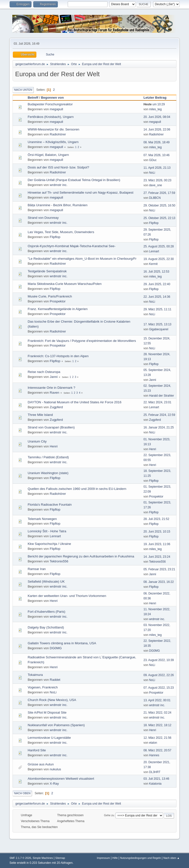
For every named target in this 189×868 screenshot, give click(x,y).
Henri (54, 446)
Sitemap (60, 858)
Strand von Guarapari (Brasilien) (51, 427)
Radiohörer (58, 134)
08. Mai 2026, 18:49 (157, 142)
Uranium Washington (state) (48, 473)
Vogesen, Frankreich (43, 687)
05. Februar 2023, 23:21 (159, 569)
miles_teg (155, 109)
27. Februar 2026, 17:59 (159, 193)
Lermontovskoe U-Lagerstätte (49, 738)
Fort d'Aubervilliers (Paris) (46, 612)
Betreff (33, 98)
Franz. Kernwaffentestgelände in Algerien (58, 309)
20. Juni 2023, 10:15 (157, 532)
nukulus (55, 769)
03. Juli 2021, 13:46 (156, 779)
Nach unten (23, 90)
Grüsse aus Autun (41, 764)
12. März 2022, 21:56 (157, 738)
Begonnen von (52, 98)
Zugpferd (56, 407)
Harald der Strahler (162, 396)
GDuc (153, 160)
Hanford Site (37, 750)
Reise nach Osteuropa (44, 372)
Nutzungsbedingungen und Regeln (141, 858)
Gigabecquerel (159, 329)
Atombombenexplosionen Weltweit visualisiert (61, 779)
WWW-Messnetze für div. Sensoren (53, 129)
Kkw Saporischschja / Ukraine (49, 544)
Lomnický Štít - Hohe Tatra (47, 531)
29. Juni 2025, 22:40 (157, 284)
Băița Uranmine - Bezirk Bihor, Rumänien (57, 205)
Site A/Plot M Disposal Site (47, 712)
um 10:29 (154, 104)
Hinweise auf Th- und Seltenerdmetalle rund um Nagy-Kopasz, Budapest (80, 193)
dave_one (156, 185)
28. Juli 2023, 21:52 (156, 519)
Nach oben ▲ (172, 858)
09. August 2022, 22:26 (159, 675)
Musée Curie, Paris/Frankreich (50, 296)
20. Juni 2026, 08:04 (157, 117)
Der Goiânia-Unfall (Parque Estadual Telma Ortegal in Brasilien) (74, 180)
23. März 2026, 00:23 (157, 180)
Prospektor (58, 301)
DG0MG (56, 648)
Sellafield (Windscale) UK (46, 582)
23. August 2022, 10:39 (159, 660)
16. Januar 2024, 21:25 (159, 427)
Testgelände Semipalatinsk (47, 271)
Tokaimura (35, 675)
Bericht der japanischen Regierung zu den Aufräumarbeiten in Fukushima (81, 556)
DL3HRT (155, 772)
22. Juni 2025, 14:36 (157, 297)
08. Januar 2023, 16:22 (159, 582)
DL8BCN (155, 198)
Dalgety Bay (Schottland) (46, 627)
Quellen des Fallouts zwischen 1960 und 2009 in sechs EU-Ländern (77, 489)
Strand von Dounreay (43, 218)
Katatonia (155, 784)
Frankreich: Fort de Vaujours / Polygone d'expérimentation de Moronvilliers (82, 341)
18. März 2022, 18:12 (157, 725)
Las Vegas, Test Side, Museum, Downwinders (61, 232)
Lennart (154, 251)
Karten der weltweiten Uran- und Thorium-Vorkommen (67, 596)
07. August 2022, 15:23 (159, 688)
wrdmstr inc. (59, 185)
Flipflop (154, 223)
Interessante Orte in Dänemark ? (51, 388)
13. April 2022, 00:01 (157, 700)
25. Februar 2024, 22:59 (159, 415)
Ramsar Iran (37, 569)
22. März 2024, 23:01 (157, 402)
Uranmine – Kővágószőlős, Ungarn (53, 142)
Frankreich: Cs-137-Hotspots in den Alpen (58, 356)
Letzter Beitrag (157, 98)
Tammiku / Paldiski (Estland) (48, 457)
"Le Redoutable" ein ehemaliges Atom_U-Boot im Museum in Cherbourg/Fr (82, 259)
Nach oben (22, 793)
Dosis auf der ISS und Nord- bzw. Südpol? (58, 167)
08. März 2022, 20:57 (157, 750)
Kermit (153, 264)
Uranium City (37, 441)
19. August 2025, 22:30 (159, 259)
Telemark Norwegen (42, 519)
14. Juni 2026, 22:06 (157, 129)
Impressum (103, 858)
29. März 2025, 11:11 (157, 309)
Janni (54, 377)
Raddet (55, 680)
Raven (55, 393)
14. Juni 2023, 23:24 (157, 557)
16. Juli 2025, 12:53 (156, 272)
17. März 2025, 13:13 (157, 324)
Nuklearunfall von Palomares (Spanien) (56, 725)
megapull (56, 109)
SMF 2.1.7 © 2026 (20, 858)
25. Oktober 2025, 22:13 (159, 218)
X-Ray (54, 784)
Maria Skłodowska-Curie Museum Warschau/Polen (64, 284)
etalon (153, 743)
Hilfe (115, 858)
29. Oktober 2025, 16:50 (159, 205)
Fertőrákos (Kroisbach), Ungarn (51, 117)
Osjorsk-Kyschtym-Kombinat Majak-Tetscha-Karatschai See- (71, 246)
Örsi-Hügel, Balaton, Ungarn (48, 155)
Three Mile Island (40, 415)
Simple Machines (43, 858)
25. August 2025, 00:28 (159, 246)
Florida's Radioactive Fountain (50, 505)
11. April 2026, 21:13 (157, 168)
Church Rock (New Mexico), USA (52, 700)
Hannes (154, 755)
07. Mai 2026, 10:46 (157, 155)
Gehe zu (109, 815)
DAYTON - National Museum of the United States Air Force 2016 (74, 402)
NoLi (152, 173)
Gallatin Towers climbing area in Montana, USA (62, 643)
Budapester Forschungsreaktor (50, 104)
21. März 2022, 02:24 (157, 713)
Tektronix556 (59, 561)
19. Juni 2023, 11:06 (157, 544)
